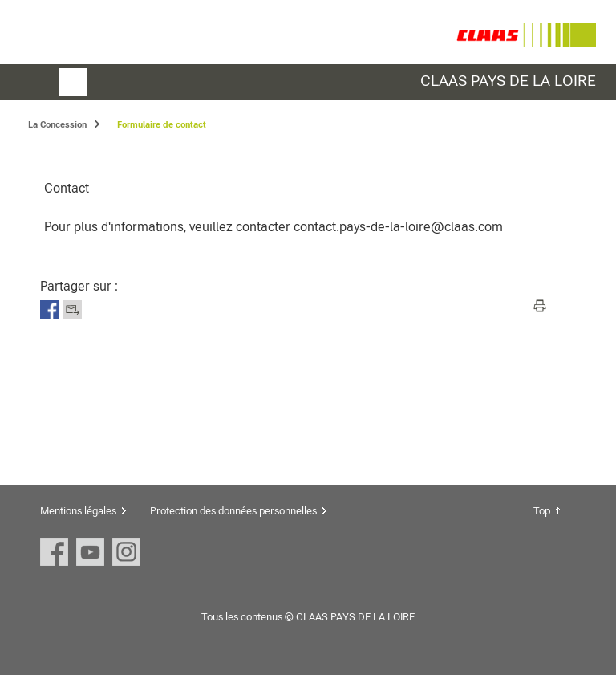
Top (542, 511)
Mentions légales (78, 511)
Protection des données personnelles (233, 511)
